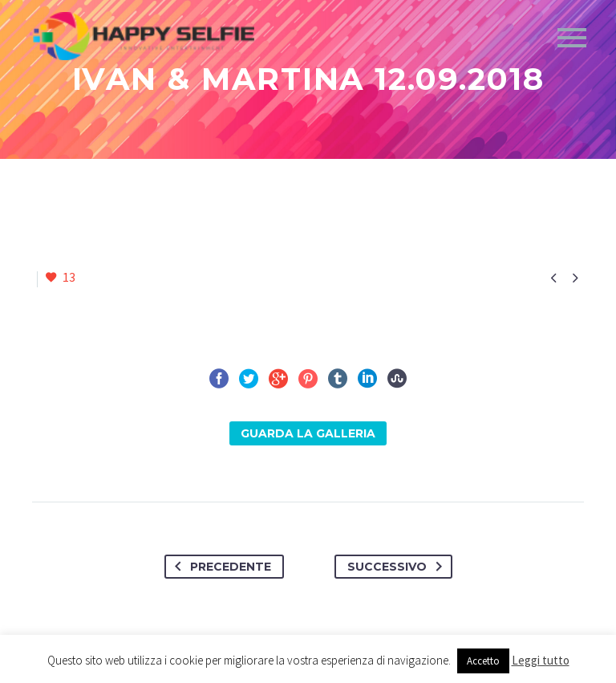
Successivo (398, 567)
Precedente (220, 567)
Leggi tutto (541, 660)
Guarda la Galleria (308, 433)
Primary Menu (572, 38)
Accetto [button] (483, 661)
